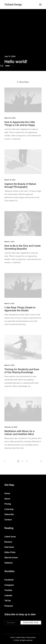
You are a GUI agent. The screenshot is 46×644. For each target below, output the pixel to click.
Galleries (9, 563)
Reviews (8, 542)
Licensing (9, 509)
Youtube (8, 590)
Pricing (8, 504)
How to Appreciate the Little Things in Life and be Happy (20, 124)
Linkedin (8, 595)
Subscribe (9, 514)
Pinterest (9, 606)
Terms (12, 637)
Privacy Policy (31, 637)
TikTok (8, 601)
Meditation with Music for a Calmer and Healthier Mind (19, 433)
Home (7, 493)
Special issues (11, 557)
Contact (8, 520)
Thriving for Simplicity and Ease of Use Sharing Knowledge (22, 371)
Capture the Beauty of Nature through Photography (20, 185)
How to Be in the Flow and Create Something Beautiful (23, 247)
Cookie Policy (20, 637)
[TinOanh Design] (13, 5)
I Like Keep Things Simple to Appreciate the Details (20, 309)
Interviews (9, 547)
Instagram (9, 585)
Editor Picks (10, 552)
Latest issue (10, 537)
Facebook (9, 580)
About (7, 499)
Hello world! (16, 62)
